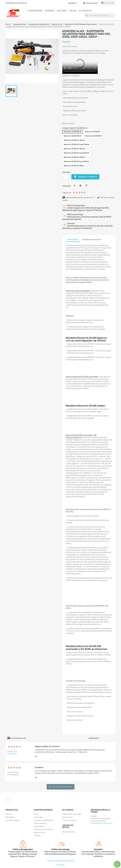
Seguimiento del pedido (72, 814)
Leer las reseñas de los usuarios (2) (78, 197)
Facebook (8, 800)
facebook (61, 865)
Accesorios (85, 11)
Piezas (73, 11)
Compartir (74, 186)
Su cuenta (68, 810)
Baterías (50, 11)
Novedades (10, 817)
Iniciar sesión (68, 817)
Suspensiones (35, 11)
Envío (36, 814)
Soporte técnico (69, 832)
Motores (62, 11)
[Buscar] (100, 15)
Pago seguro (39, 826)
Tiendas (37, 836)
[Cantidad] (65, 177)
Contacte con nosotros (16, 3)
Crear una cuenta (69, 820)
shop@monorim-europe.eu (102, 823)
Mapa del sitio (39, 832)
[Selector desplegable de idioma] (73, 3)
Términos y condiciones (43, 820)
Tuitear (80, 186)
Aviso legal (38, 817)
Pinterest (86, 186)
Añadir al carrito (85, 177)
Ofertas (9, 814)
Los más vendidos (13, 820)
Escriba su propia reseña (60, 787)
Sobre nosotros (40, 823)
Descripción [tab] (73, 240)
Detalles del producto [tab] (92, 240)
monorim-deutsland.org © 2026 (61, 861)
